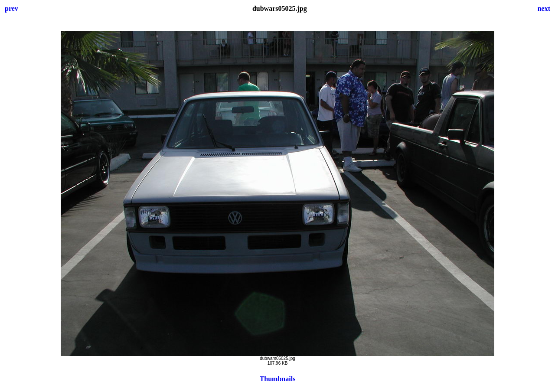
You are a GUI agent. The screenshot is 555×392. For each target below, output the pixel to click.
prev (11, 8)
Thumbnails (278, 379)
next (544, 8)
